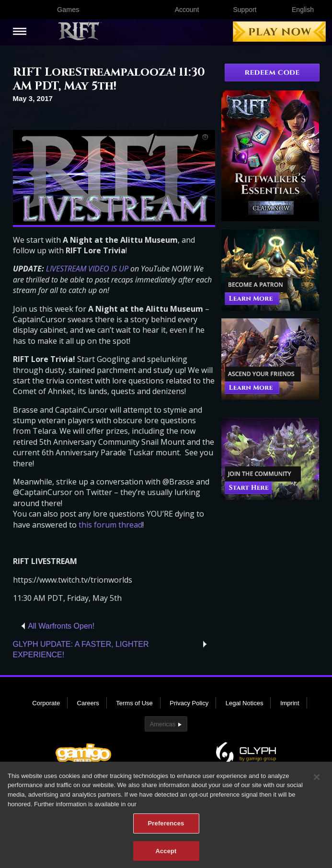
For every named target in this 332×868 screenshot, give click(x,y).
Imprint (290, 703)
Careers (88, 703)
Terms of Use (134, 703)
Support (245, 10)
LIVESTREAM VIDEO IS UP (87, 269)
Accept (166, 854)
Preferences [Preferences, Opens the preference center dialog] (166, 826)
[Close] (317, 780)
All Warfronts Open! (61, 626)
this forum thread (110, 525)
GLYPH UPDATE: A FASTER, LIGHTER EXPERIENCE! (81, 649)
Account (187, 10)
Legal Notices (245, 703)
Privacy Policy (189, 703)
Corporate (46, 703)
